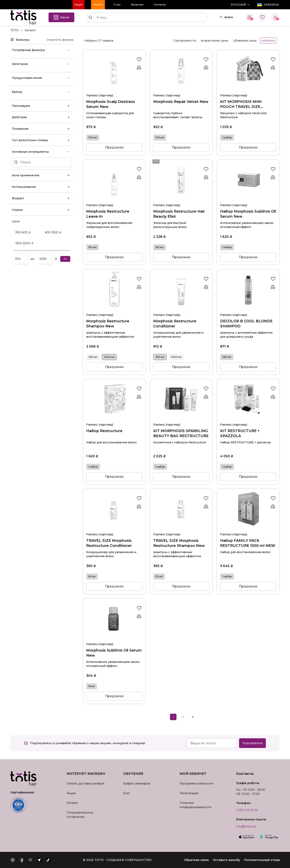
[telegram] (39, 860)
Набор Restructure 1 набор (114, 420)
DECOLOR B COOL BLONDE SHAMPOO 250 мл (248, 310)
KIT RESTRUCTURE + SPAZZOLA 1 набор (248, 420)
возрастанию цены (215, 41)
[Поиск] (90, 17)
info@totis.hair (246, 826)
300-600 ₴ (23, 232)
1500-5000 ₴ (24, 243)
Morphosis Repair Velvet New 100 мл (181, 90)
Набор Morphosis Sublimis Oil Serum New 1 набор (248, 200)
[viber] (30, 860)
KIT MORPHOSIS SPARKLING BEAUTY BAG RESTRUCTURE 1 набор (181, 420)
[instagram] (13, 860)
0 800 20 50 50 (247, 810)
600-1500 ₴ (53, 232)
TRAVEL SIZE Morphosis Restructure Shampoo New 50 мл (181, 529)
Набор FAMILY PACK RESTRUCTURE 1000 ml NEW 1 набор (248, 529)
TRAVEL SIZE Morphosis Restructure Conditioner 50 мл (114, 529)
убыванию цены (245, 41)
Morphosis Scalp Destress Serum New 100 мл (114, 90)
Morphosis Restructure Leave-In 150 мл (114, 200)
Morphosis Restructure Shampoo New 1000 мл (114, 310)
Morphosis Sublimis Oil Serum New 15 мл (114, 639)
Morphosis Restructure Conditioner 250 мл (181, 310)
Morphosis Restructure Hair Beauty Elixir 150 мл (181, 200)
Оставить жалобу (226, 860)
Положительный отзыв (262, 860)
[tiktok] (48, 860)
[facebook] (22, 860)
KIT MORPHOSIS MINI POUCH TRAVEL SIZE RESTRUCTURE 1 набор (248, 90)
